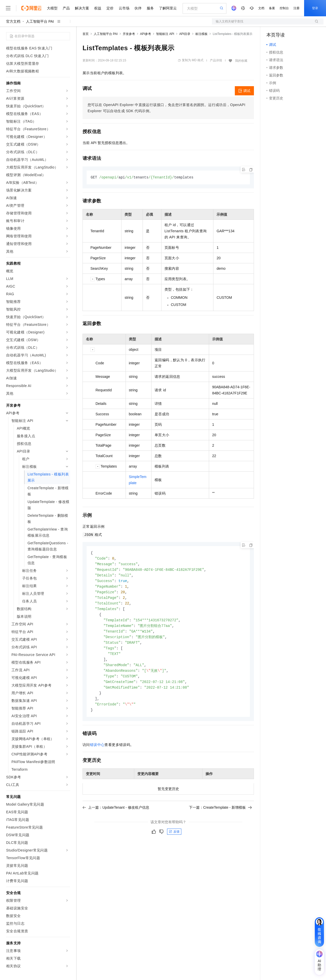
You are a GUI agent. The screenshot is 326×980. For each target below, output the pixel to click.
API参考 (146, 34)
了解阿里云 (168, 8)
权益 (98, 8)
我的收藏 (241, 61)
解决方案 (82, 8)
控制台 (284, 8)
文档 (261, 8)
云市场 (124, 8)
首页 (86, 34)
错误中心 (97, 752)
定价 (110, 8)
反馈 (174, 839)
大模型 (52, 8)
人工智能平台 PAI (40, 21)
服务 (150, 8)
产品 (66, 8)
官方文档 (13, 21)
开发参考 (129, 34)
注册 (296, 8)
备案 (272, 8)
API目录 (185, 34)
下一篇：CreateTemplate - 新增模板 (220, 815)
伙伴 (138, 8)
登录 (315, 8)
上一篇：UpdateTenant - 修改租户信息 (116, 815)
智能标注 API (165, 34)
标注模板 (201, 34)
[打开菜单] (8, 8)
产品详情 (216, 60)
